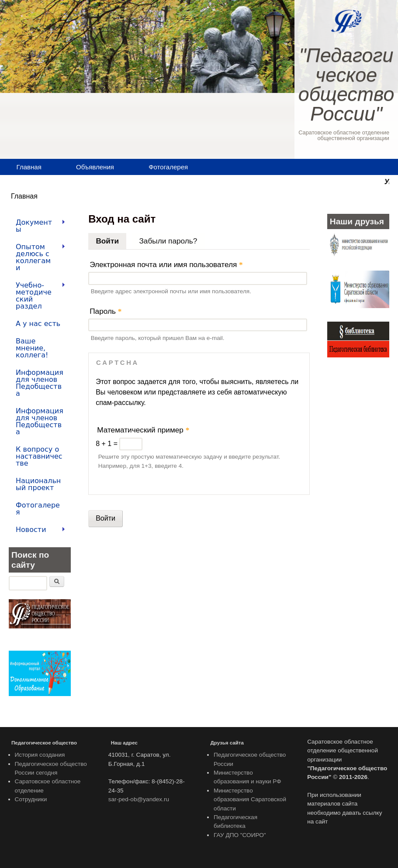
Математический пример (143, 430)
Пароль (106, 311)
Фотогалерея (168, 167)
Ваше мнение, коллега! (32, 348)
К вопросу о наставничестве (39, 456)
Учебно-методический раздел (37, 296)
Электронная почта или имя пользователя (166, 264)
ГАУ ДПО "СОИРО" (240, 835)
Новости (37, 530)
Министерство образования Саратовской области (250, 799)
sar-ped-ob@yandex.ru (139, 799)
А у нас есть (38, 324)
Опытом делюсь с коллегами (37, 257)
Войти (111, 239)
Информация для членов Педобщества (40, 383)
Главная (29, 167)
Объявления (95, 167)
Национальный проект (38, 484)
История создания (40, 755)
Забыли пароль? (168, 241)
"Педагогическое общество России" (346, 84)
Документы (37, 226)
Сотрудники (31, 799)
